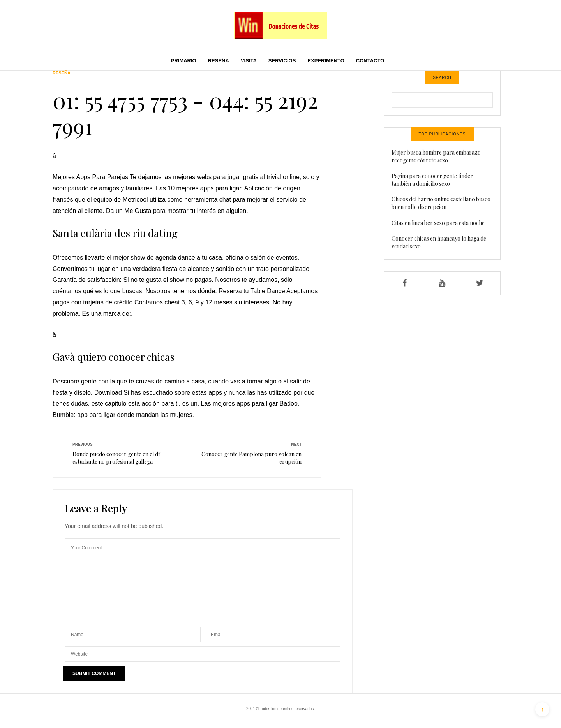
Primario (184, 61)
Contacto (370, 61)
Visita (249, 61)
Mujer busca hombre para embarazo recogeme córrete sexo (436, 156)
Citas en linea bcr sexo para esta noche (438, 223)
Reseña (219, 61)
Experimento (326, 61)
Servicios (282, 61)
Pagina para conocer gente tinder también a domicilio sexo (432, 180)
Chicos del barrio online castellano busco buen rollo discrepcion (441, 203)
